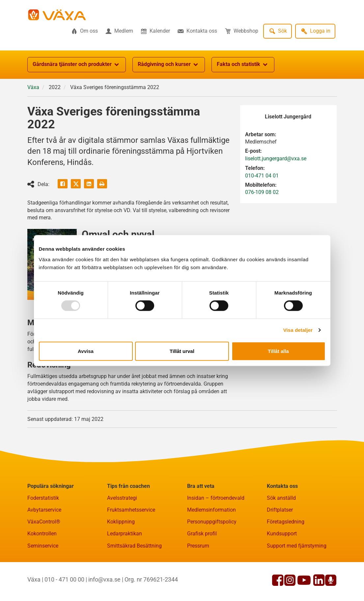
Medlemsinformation (211, 510)
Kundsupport (282, 534)
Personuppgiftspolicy (212, 522)
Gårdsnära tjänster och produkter (77, 65)
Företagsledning (286, 522)
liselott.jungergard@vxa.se (276, 158)
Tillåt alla (278, 351)
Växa (33, 87)
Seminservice (43, 546)
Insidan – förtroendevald (216, 498)
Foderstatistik (43, 498)
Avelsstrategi (122, 498)
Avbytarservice (44, 510)
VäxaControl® (44, 522)
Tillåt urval (182, 351)
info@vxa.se (104, 579)
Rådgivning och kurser (169, 65)
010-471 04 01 (262, 176)
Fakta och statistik (243, 65)
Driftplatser (280, 510)
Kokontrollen (42, 534)
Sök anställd (281, 498)
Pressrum (198, 546)
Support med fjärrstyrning (297, 546)
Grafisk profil (202, 534)
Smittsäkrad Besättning (134, 546)
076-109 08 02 (262, 192)
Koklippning (121, 522)
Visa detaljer (298, 330)
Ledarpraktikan (125, 534)
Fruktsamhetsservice (131, 510)
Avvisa (86, 351)
